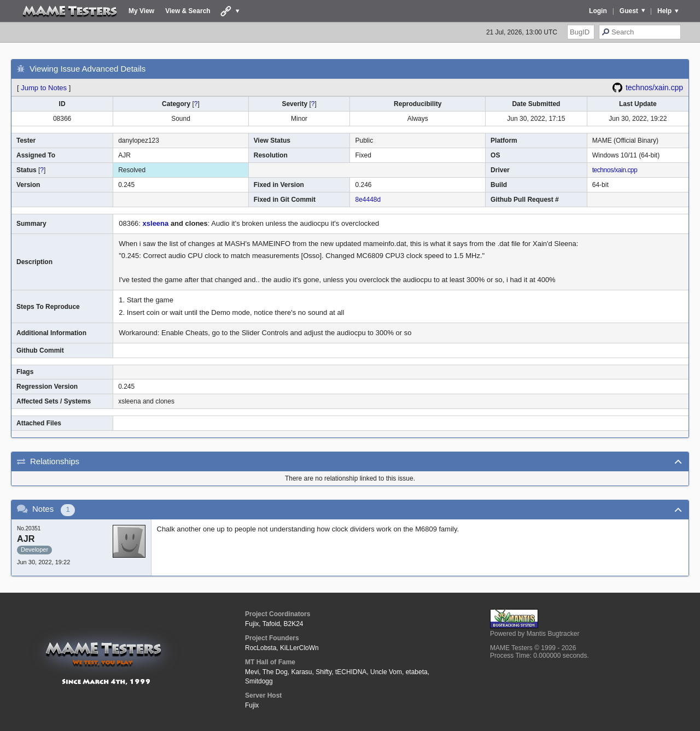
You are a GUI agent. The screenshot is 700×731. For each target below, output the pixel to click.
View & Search (188, 11)
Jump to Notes (44, 88)
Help (664, 11)
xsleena (156, 223)
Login (598, 11)
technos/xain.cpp (654, 87)
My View (141, 11)
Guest (629, 11)
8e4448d (368, 200)
